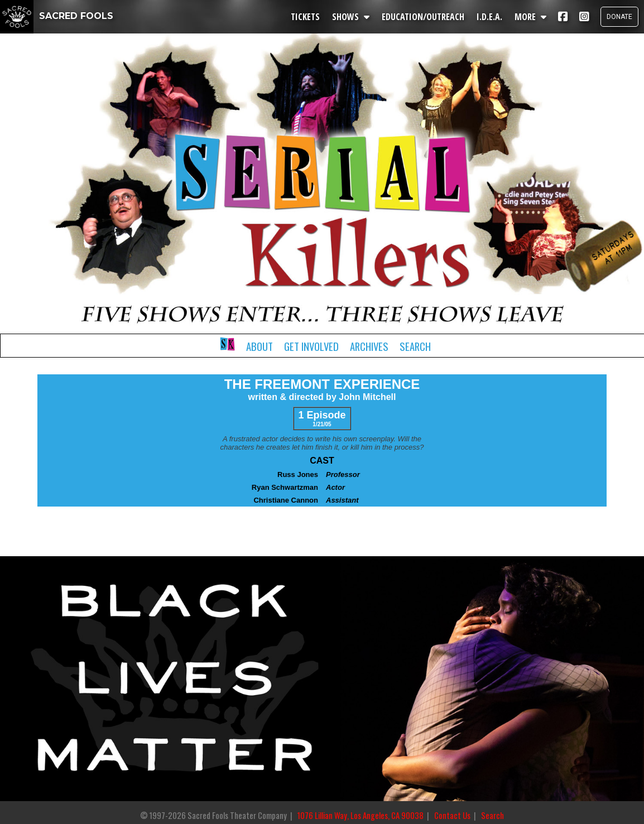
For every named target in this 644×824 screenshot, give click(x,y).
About (259, 346)
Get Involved (311, 346)
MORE (530, 17)
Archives (369, 346)
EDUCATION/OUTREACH (423, 17)
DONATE (619, 17)
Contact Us (452, 815)
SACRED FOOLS (57, 16)
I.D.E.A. (489, 17)
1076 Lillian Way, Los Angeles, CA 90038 (361, 815)
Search (415, 346)
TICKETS (305, 17)
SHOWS (351, 17)
